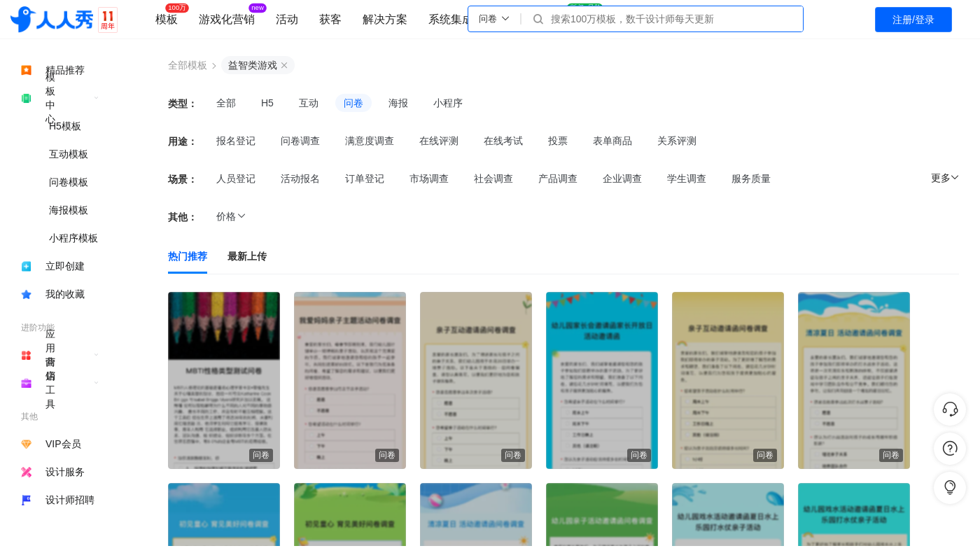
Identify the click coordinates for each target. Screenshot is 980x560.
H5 (267, 103)
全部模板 (188, 65)
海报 (398, 103)
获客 (330, 19)
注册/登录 (913, 20)
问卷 (353, 103)
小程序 (448, 103)
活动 (287, 19)
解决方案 (385, 19)
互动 (309, 103)
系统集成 (451, 19)
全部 (226, 103)
